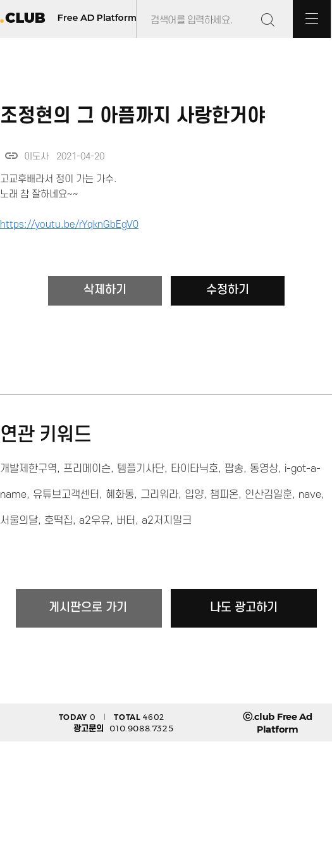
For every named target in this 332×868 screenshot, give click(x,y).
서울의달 (19, 521)
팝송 (234, 469)
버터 (126, 521)
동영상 (264, 469)
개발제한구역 (28, 469)
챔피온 (224, 495)
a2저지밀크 (167, 521)
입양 (194, 495)
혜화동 (120, 495)
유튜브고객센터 (66, 495)
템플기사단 (141, 469)
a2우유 (95, 521)
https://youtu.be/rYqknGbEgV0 (69, 225)
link (11, 156)
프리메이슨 (87, 469)
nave (310, 495)
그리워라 (159, 495)
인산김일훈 (268, 495)
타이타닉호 (194, 469)
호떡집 (58, 521)
